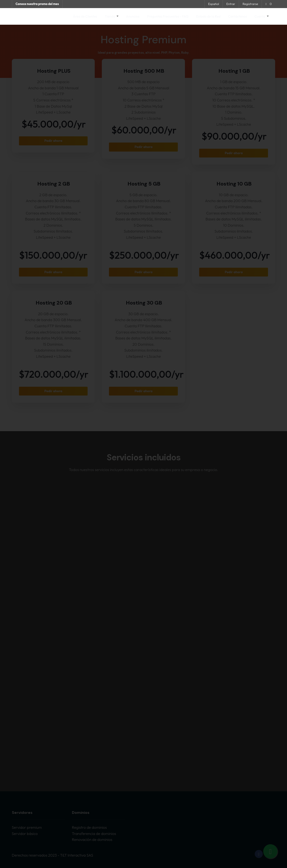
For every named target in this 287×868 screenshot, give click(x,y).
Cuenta (260, 16)
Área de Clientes (85, 16)
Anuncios (133, 16)
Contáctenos (238, 16)
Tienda (110, 16)
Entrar (231, 4)
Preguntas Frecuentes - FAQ (168, 16)
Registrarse (250, 4)
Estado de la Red (208, 16)
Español (214, 4)
